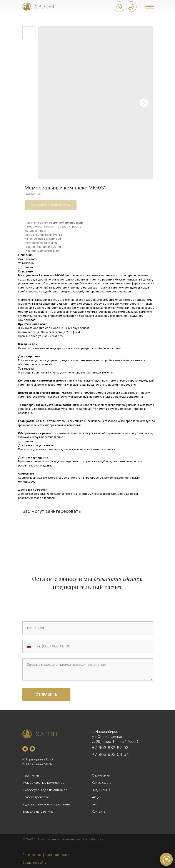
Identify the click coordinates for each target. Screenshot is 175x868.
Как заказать (102, 783)
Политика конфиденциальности (46, 855)
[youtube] (25, 749)
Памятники (31, 775)
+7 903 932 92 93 (110, 748)
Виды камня (101, 790)
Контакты (99, 811)
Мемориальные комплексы (43, 783)
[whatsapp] (32, 749)
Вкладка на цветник (38, 811)
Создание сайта (34, 862)
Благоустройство (36, 797)
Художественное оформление (46, 804)
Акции (97, 797)
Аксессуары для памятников (45, 790)
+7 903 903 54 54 (110, 754)
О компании (101, 775)
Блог (95, 804)
